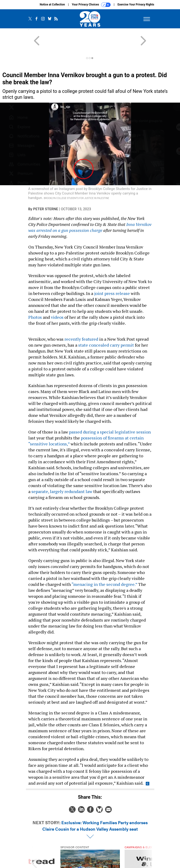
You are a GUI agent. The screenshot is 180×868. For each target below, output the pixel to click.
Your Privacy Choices (91, 5)
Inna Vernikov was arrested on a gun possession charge (90, 210)
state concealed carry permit (106, 328)
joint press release (112, 276)
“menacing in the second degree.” (104, 567)
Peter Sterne (46, 192)
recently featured (81, 322)
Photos (35, 300)
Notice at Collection (52, 5)
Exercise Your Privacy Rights (136, 5)
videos (57, 300)
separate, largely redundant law (62, 474)
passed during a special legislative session (110, 415)
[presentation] (34, 847)
